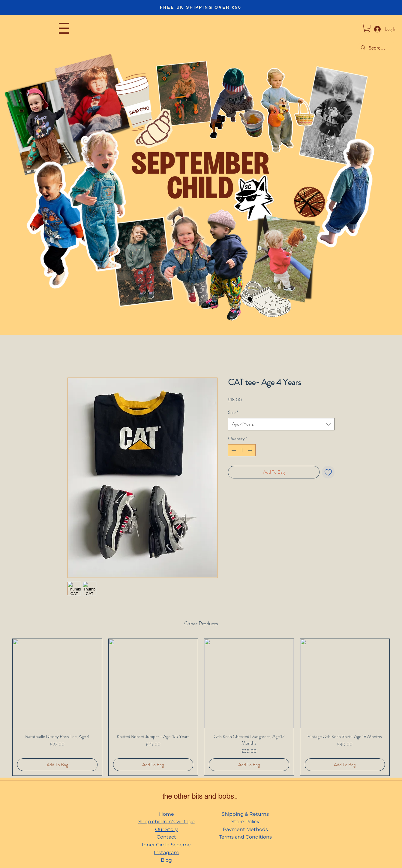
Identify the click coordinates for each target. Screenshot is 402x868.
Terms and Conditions (245, 837)
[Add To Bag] (57, 765)
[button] (64, 28)
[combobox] (281, 424)
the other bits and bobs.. (200, 796)
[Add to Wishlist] (328, 472)
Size (233, 412)
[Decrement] (233, 450)
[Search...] (377, 48)
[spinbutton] (242, 450)
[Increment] (250, 450)
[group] (201, 707)
